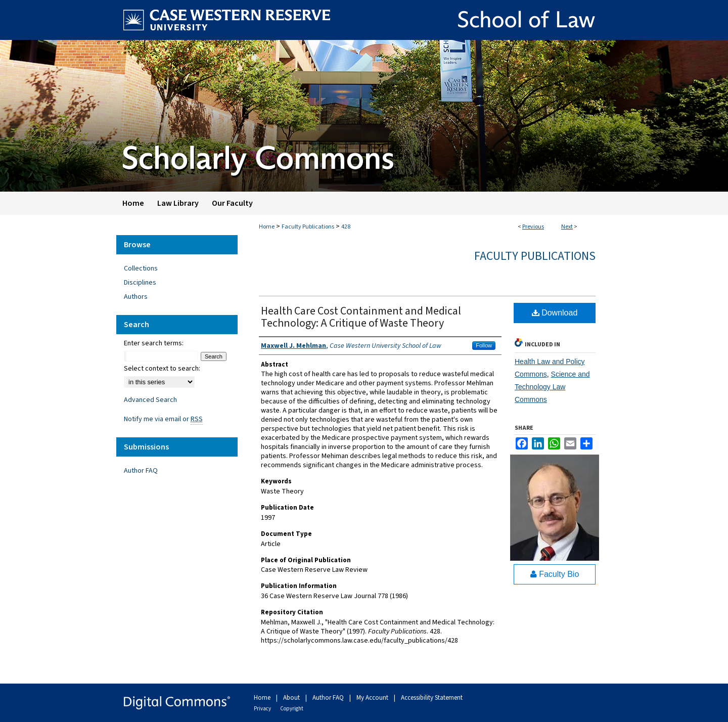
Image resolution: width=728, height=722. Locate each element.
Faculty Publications (308, 227)
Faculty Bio (555, 574)
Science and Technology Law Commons (552, 387)
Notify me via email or (163, 419)
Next (567, 227)
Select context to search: (162, 369)
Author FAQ (141, 471)
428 (346, 227)
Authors (136, 297)
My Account (373, 698)
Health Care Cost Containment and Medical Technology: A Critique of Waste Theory (361, 317)
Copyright (292, 709)
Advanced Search (150, 400)
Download (555, 313)
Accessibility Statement (432, 698)
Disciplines (140, 283)
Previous (533, 227)
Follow (484, 345)
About (292, 698)
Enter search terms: (154, 343)
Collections (141, 268)
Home (267, 227)
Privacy (263, 709)
